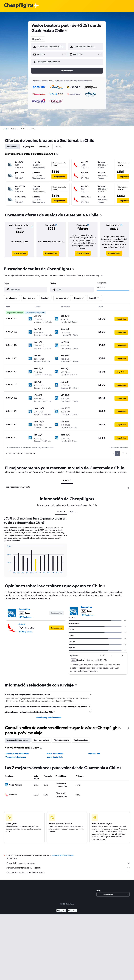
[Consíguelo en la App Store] (72, 911)
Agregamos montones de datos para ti (68, 868)
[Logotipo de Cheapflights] (19, 6)
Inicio (6, 129)
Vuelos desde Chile (55, 757)
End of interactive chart (6, 571)
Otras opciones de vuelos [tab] (18, 740)
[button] (47, 54)
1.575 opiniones (25, 617)
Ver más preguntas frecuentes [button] (48, 717)
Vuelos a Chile (94, 753)
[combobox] (38, 39)
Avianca (22, 624)
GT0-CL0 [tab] (61, 512)
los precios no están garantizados (63, 855)
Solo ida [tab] (58, 147)
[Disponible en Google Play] (61, 911)
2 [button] (123, 453)
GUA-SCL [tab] (67, 481)
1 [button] (117, 453)
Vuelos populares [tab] (62, 740)
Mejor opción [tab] (28, 147)
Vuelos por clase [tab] (81, 740)
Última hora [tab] (44, 147)
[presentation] (66, 31)
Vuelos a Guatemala (55, 753)
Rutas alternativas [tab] (41, 740)
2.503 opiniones (26, 632)
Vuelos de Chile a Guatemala (17, 753)
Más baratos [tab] (12, 147)
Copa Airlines (24, 609)
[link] (20, 253)
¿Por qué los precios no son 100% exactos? (68, 872)
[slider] (131, 291)
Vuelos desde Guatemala (16, 757)
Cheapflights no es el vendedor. (68, 863)
